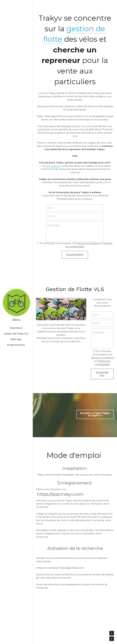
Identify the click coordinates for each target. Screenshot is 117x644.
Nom (51, 208)
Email (51, 216)
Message (53, 225)
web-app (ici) (53, 166)
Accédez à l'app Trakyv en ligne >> (95, 414)
